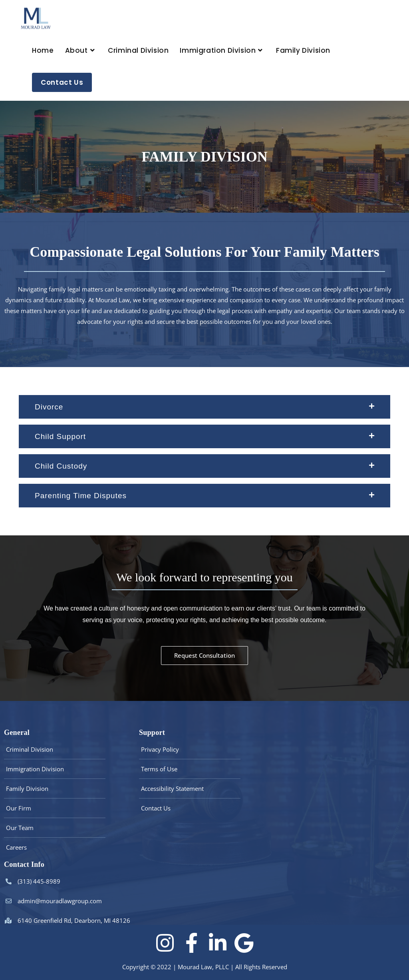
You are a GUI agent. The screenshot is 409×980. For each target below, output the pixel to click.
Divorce (49, 407)
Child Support (60, 436)
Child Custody (61, 466)
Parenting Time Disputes (81, 496)
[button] (204, 407)
